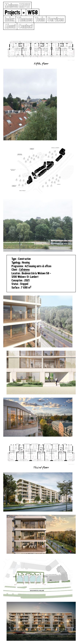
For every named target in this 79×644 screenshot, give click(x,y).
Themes (25, 19)
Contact (26, 26)
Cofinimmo (24, 270)
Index (10, 19)
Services (56, 19)
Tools (40, 19)
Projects (12, 12)
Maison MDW (18, 5)
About (10, 26)
